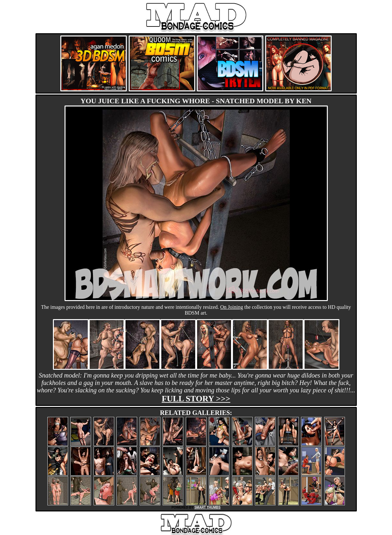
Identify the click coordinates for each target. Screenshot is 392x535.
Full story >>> (196, 399)
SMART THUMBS (207, 507)
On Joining (232, 307)
